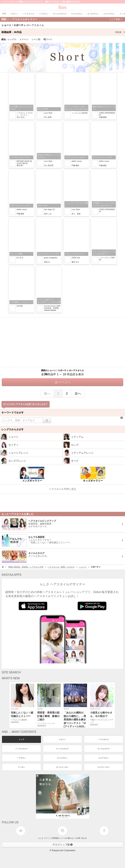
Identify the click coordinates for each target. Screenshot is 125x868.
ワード (48, 39)
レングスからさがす (13, 429)
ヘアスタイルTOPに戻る (62, 489)
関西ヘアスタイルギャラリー (62, 19)
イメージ (24, 39)
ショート (83, 567)
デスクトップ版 (63, 845)
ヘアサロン (21, 758)
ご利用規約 (55, 838)
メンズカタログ (21, 749)
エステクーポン (104, 767)
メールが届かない (68, 838)
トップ (21, 739)
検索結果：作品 (63, 32)
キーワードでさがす (13, 413)
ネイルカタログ (104, 749)
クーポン (21, 767)
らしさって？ (43, 838)
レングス (12, 39)
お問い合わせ (82, 838)
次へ (78, 394)
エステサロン (104, 758)
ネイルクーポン (62, 767)
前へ (47, 394)
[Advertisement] (62, 342)
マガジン (62, 739)
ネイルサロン (62, 758)
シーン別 (36, 39)
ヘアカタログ (104, 739)
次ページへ (63, 382)
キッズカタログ (62, 749)
